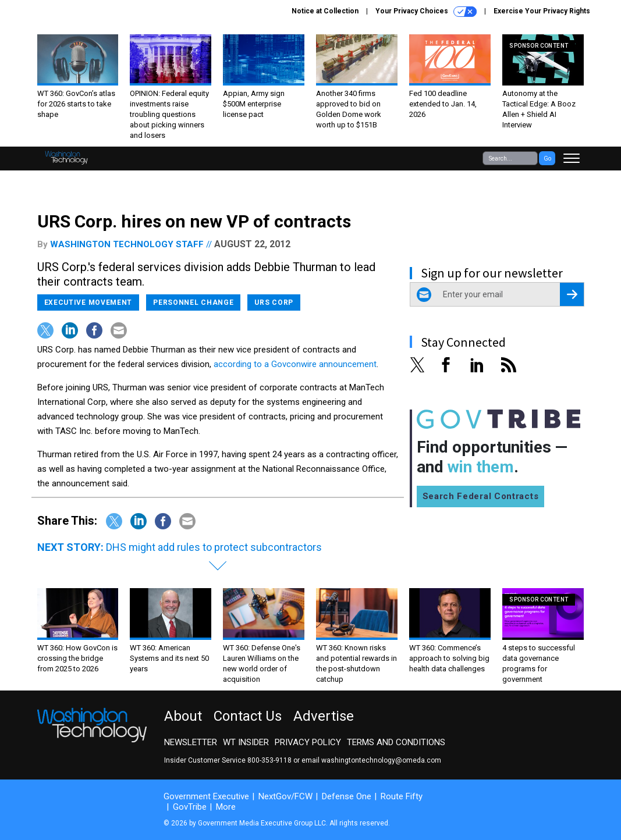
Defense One (347, 796)
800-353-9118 (269, 760)
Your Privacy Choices (426, 12)
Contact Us (248, 716)
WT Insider (246, 742)
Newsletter (191, 742)
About (183, 716)
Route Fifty (402, 796)
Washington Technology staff (127, 244)
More (226, 807)
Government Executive (206, 796)
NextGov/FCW (285, 796)
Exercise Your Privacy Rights (542, 11)
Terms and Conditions (396, 742)
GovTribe (190, 807)
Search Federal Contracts (481, 496)
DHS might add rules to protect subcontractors (214, 547)
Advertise (324, 716)
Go (547, 159)
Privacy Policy (308, 742)
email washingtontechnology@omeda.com (371, 760)
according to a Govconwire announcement (295, 364)
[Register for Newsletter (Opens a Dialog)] (572, 294)
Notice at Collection (325, 11)
